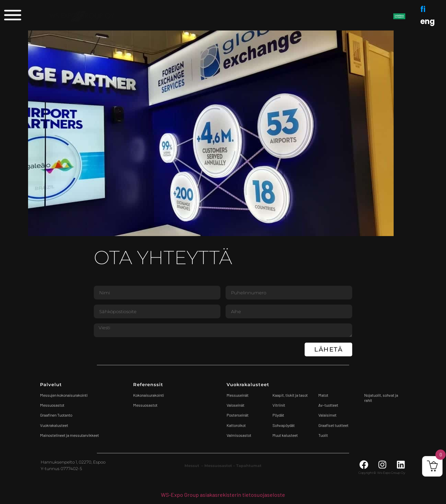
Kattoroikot (236, 425)
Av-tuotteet (328, 405)
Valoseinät (235, 405)
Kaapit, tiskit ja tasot (290, 395)
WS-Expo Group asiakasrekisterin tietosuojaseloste (223, 495)
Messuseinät (238, 395)
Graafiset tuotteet (333, 425)
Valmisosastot (239, 435)
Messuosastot (145, 405)
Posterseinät (238, 415)
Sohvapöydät (284, 425)
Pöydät (278, 415)
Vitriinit (279, 405)
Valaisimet (327, 415)
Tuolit (323, 435)
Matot (323, 395)
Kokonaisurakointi (149, 395)
